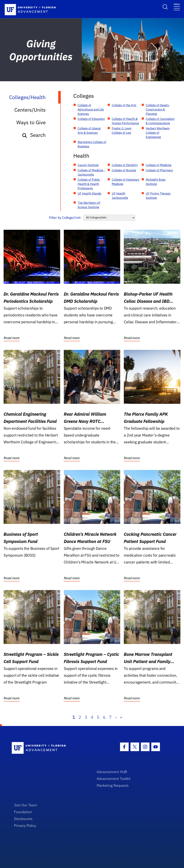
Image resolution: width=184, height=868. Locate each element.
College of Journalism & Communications (160, 121)
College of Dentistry (125, 165)
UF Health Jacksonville (120, 196)
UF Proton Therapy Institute (158, 196)
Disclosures (23, 819)
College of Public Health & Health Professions (89, 184)
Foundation (23, 812)
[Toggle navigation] (177, 7)
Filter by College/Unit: (65, 218)
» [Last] (121, 717)
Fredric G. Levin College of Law (122, 131)
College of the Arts (124, 105)
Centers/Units (30, 110)
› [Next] (116, 717)
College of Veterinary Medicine (126, 182)
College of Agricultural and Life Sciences (91, 109)
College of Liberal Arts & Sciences (89, 131)
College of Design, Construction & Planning (157, 109)
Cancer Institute (88, 165)
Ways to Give (31, 122)
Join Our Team (26, 805)
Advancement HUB (112, 772)
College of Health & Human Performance (125, 121)
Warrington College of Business (92, 144)
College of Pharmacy (159, 170)
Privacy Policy (25, 825)
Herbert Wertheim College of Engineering (158, 133)
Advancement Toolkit (114, 779)
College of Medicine (159, 165)
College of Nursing (124, 170)
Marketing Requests (113, 785)
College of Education (91, 119)
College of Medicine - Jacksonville (91, 172)
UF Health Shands (89, 193)
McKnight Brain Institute (156, 182)
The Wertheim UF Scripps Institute (89, 205)
